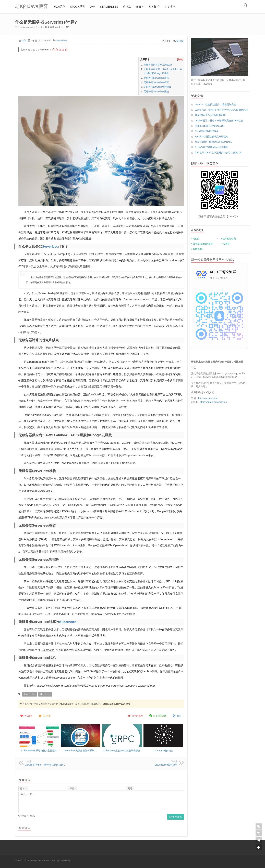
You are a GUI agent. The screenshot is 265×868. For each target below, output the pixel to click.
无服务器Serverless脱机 (156, 91)
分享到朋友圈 (158, 715)
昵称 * (23, 788)
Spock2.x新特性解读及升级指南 (212, 140)
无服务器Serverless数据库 (158, 87)
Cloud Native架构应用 (166, 764)
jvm (94, 7)
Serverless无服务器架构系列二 (80, 750)
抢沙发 (180, 41)
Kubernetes (68, 622)
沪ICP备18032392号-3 (63, 860)
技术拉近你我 (229, 242)
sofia (24, 40)
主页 (17, 27)
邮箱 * (73, 788)
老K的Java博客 (32, 7)
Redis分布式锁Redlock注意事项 (212, 151)
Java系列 (61, 7)
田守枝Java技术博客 (203, 248)
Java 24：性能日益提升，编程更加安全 (216, 104)
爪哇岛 (128, 7)
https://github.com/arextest (214, 406)
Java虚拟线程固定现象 (207, 135)
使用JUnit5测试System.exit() (210, 129)
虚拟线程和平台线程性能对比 (210, 119)
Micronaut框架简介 (163, 750)
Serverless (110, 7)
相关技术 (155, 7)
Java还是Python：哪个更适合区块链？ (46, 764)
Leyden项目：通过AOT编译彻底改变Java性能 (219, 124)
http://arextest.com (208, 402)
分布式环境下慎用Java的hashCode (213, 146)
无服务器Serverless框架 (156, 82)
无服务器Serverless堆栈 (156, 78)
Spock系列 (79, 7)
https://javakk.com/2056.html (116, 703)
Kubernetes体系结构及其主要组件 (39, 750)
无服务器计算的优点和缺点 (158, 64)
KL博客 (226, 248)
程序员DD (198, 253)
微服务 (141, 7)
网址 (130, 788)
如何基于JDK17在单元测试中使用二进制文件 (219, 156)
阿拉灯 (196, 242)
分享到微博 (135, 715)
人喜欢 (26, 715)
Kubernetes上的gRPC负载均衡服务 (122, 750)
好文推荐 (171, 7)
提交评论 (176, 816)
